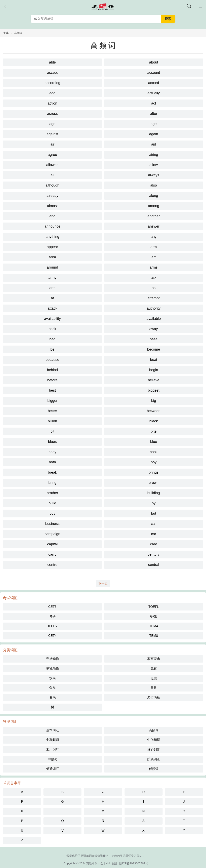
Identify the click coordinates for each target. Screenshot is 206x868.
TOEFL (154, 607)
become (153, 349)
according (52, 83)
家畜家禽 (154, 659)
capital (52, 544)
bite (154, 431)
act (153, 103)
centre (52, 565)
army (53, 278)
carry (53, 554)
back (52, 329)
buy (52, 513)
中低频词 (154, 740)
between (153, 411)
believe (154, 380)
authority (154, 308)
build (52, 503)
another (154, 216)
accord (153, 83)
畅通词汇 (53, 769)
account (154, 73)
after (153, 114)
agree (52, 155)
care (154, 544)
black (153, 421)
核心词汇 (154, 749)
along (153, 196)
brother (52, 493)
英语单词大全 (95, 863)
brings (154, 472)
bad (52, 339)
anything (52, 237)
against (52, 134)
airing (153, 155)
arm (154, 247)
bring (52, 483)
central (153, 565)
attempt (153, 298)
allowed (52, 165)
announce (52, 226)
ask (153, 278)
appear (52, 247)
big (153, 401)
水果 (53, 678)
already (52, 196)
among (154, 206)
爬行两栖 (154, 697)
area (52, 257)
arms (154, 267)
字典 (6, 33)
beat (154, 360)
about (154, 62)
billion (52, 421)
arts (52, 288)
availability (52, 319)
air (52, 144)
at (52, 298)
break (52, 472)
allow (154, 165)
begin (153, 370)
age (153, 124)
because (52, 360)
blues (52, 442)
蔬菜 (154, 668)
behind (52, 370)
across (52, 114)
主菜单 (200, 6)
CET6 (52, 607)
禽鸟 (53, 697)
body (52, 452)
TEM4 (154, 626)
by (154, 503)
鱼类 (53, 688)
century (154, 554)
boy (154, 462)
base (154, 339)
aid (153, 144)
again (153, 134)
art (154, 257)
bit (52, 431)
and (52, 216)
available (154, 319)
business (52, 524)
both (52, 462)
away (153, 329)
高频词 (154, 730)
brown (154, 483)
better (52, 411)
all (52, 175)
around (52, 267)
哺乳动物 (53, 668)
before (52, 380)
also (154, 185)
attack (52, 308)
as (154, 288)
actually (154, 93)
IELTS (52, 626)
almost (52, 206)
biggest (153, 390)
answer (153, 226)
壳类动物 (53, 659)
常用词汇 (53, 749)
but (154, 513)
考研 (53, 616)
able (52, 62)
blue (153, 442)
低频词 (154, 769)
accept (52, 73)
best (52, 390)
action (52, 103)
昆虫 (154, 678)
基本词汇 (53, 730)
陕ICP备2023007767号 (134, 863)
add (52, 93)
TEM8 (154, 636)
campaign (52, 534)
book (154, 452)
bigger (52, 401)
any (154, 237)
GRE (154, 616)
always (154, 175)
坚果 (154, 688)
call (154, 524)
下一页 (103, 583)
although (52, 185)
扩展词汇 (154, 759)
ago (52, 124)
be (52, 349)
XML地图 (111, 863)
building (153, 493)
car (154, 534)
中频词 (53, 759)
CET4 (52, 636)
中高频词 (53, 740)
